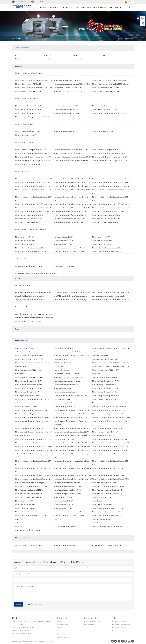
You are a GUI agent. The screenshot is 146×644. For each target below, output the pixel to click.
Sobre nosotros (115, 7)
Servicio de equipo (63, 625)
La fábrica (86, 7)
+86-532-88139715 (40, 2)
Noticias (60, 628)
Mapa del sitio (61, 634)
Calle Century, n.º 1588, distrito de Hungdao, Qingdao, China (35, 623)
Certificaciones (61, 631)
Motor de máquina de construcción (121, 625)
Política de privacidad (63, 637)
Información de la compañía (92, 622)
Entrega (59, 622)
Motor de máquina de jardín (119, 628)
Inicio (43, 7)
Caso (76, 7)
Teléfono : (15, 631)
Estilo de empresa (89, 625)
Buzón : (14, 628)
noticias (67, 7)
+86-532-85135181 (26, 634)
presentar (19, 604)
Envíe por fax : (16, 634)
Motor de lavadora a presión (119, 631)
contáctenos (99, 7)
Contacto (17, 618)
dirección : (15, 621)
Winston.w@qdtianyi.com (23, 2)
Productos (54, 7)
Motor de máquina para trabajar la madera (123, 622)
